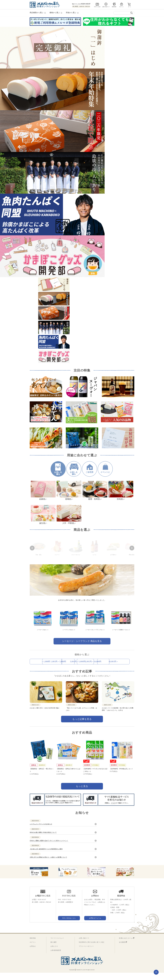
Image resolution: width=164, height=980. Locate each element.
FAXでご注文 (97, 7)
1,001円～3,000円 (82, 661)
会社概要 (122, 949)
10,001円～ (82, 669)
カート (130, 7)
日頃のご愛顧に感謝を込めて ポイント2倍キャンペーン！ (49, 848)
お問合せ (33, 954)
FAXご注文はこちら (69, 925)
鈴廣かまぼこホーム (126, 945)
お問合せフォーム (95, 925)
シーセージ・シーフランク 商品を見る (82, 641)
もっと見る (82, 793)
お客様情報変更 (56, 958)
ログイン (33, 949)
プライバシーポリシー (86, 954)
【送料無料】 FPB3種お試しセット (121, 776)
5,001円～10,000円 (46, 669)
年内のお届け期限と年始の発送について (43, 840)
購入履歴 (53, 949)
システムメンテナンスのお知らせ (41, 831)
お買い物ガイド (106, 7)
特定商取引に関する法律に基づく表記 (92, 949)
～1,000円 (46, 661)
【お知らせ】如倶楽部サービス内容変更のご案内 (46, 856)
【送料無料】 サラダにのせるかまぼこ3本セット (95, 777)
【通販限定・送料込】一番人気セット (42, 777)
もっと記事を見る (82, 726)
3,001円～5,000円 (118, 661)
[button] (32, 548)
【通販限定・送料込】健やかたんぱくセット (68, 777)
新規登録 (114, 7)
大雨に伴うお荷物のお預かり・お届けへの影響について (48, 865)
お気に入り (54, 954)
